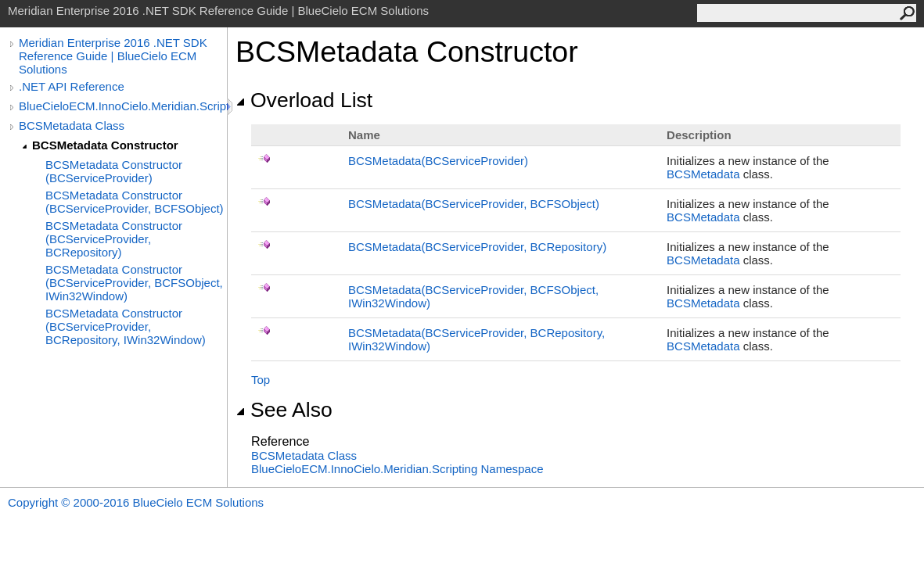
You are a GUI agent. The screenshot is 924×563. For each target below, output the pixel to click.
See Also (284, 410)
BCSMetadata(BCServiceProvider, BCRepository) (477, 247)
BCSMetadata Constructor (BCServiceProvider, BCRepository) (114, 239)
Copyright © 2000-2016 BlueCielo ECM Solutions (136, 502)
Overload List (304, 100)
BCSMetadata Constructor (105, 145)
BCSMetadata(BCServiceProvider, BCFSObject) (474, 204)
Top (261, 380)
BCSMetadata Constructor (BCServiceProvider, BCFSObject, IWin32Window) (134, 283)
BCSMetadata (703, 174)
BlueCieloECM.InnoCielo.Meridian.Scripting (123, 106)
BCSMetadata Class (72, 126)
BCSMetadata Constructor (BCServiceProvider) (114, 171)
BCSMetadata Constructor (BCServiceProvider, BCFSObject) (135, 202)
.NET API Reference (72, 86)
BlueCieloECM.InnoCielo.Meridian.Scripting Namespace (397, 469)
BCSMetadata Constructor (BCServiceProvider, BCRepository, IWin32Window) (126, 326)
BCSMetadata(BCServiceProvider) (438, 161)
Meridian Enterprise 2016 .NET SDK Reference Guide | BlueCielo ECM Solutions (113, 56)
